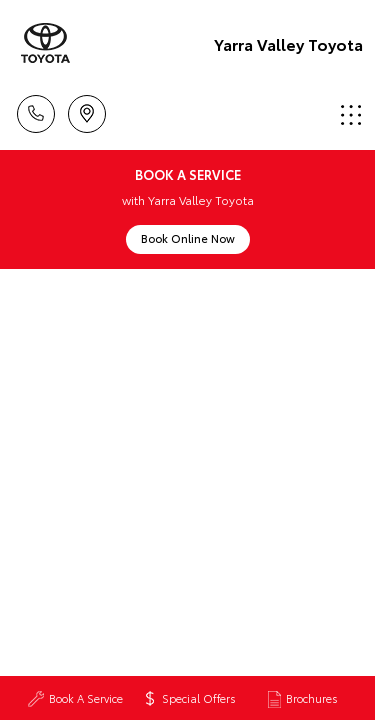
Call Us (36, 110)
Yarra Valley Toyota (288, 43)
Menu (351, 114)
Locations (87, 110)
